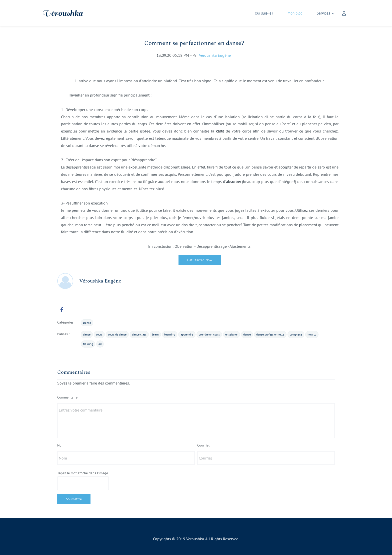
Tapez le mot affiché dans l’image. (83, 473)
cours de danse (117, 335)
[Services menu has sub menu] (310, 13)
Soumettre (74, 499)
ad (100, 344)
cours (99, 335)
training (88, 344)
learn (155, 335)
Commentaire (67, 397)
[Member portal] (329, 13)
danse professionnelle (270, 335)
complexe (296, 335)
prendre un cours (209, 335)
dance (247, 335)
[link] (62, 310)
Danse (87, 323)
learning (170, 335)
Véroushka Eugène (215, 55)
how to (312, 335)
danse (87, 335)
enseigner (231, 335)
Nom (61, 445)
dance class (139, 335)
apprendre (187, 335)
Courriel (203, 445)
